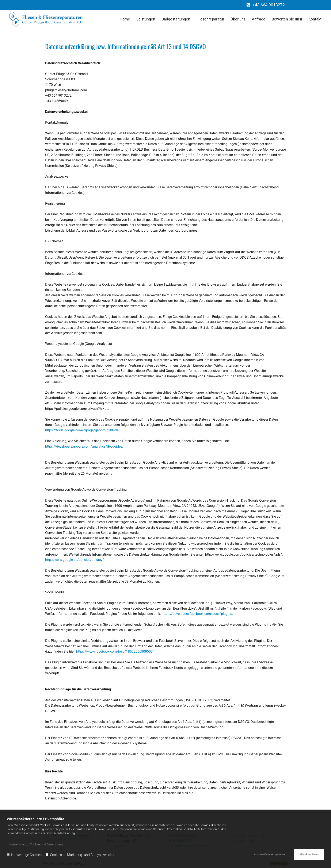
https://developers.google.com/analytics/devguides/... (86, 446)
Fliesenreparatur (210, 19)
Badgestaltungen (176, 19)
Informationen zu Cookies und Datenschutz (35, 844)
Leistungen (146, 19)
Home (125, 19)
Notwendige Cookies (24, 855)
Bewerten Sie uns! (287, 19)
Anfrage (259, 19)
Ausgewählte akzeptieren (269, 854)
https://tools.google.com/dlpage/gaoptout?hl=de (82, 430)
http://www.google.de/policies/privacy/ (75, 560)
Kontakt (315, 19)
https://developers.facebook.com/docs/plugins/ (197, 614)
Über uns (238, 19)
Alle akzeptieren (309, 854)
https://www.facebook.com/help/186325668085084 (115, 651)
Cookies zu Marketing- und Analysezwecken (80, 855)
